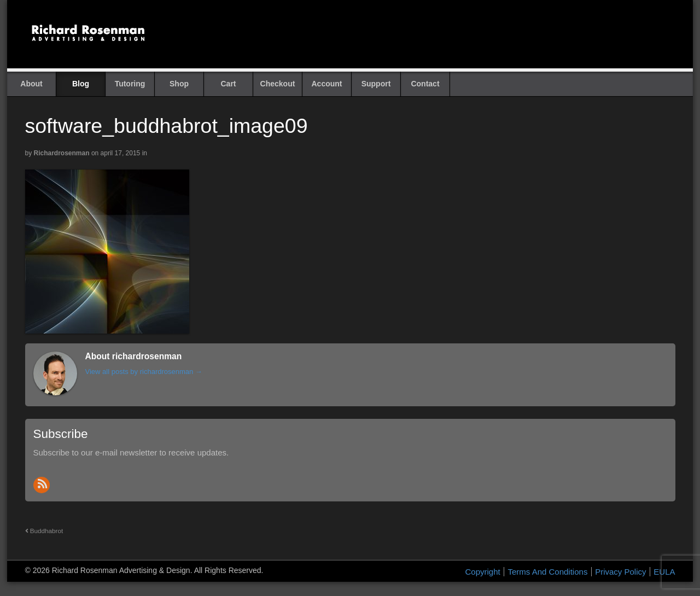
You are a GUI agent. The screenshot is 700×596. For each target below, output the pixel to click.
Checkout (278, 84)
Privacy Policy (620, 572)
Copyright (483, 572)
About (31, 84)
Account (327, 84)
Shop (179, 84)
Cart (228, 84)
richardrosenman (62, 153)
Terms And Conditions (547, 572)
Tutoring (130, 84)
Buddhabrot (44, 531)
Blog (81, 84)
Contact (425, 84)
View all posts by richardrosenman (144, 372)
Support (376, 84)
